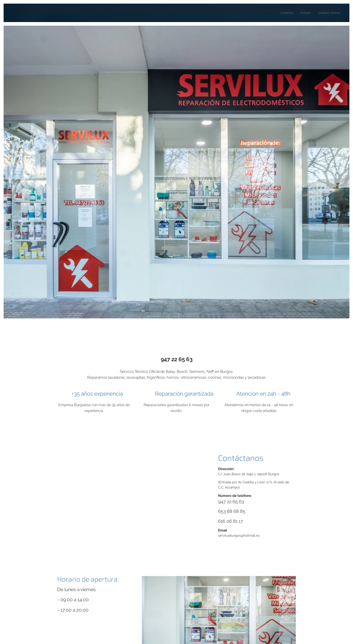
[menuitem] (264, 13)
